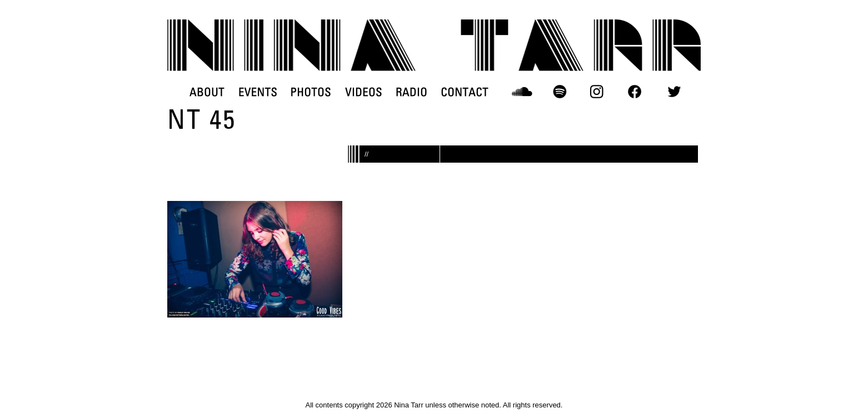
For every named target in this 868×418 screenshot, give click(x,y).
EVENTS (258, 92)
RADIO (411, 92)
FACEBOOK (635, 92)
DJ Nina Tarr (434, 45)
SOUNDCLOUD (522, 92)
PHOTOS (311, 92)
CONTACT (465, 92)
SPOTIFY (560, 92)
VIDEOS (363, 92)
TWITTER (674, 92)
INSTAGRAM (597, 92)
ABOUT (207, 92)
